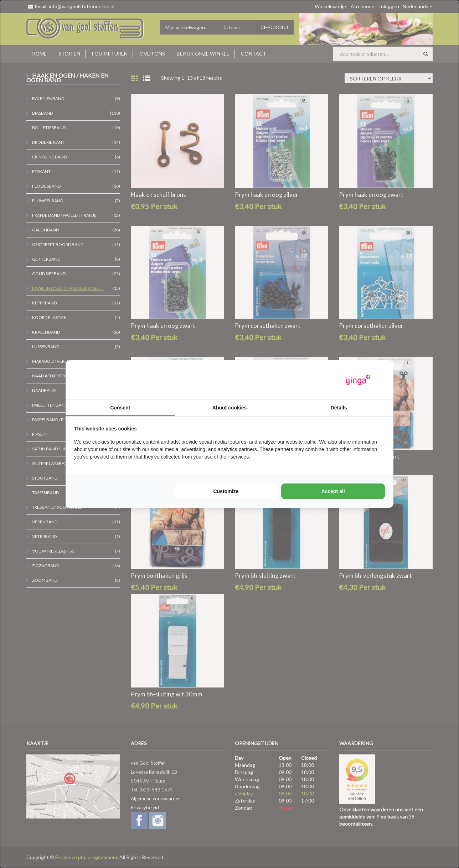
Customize (226, 491)
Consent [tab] (120, 408)
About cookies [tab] (229, 408)
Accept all (333, 491)
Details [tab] (339, 408)
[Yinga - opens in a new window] (358, 380)
